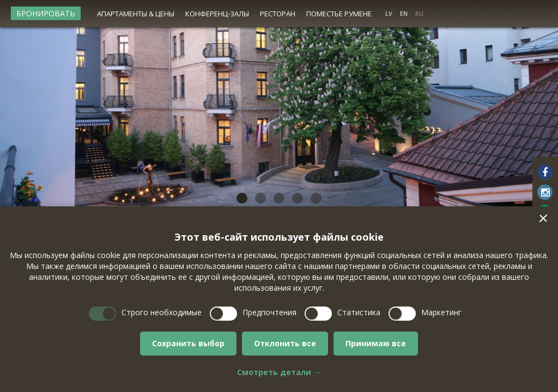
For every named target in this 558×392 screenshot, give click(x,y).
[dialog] (279, 299)
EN (404, 13)
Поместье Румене (339, 14)
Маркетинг (441, 312)
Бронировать (46, 13)
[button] (543, 218)
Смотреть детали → (279, 372)
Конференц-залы (217, 14)
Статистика (359, 312)
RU (419, 13)
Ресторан (278, 14)
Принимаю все (376, 343)
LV (389, 13)
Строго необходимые (162, 312)
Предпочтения (269, 312)
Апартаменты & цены (136, 14)
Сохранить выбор (188, 343)
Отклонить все (285, 343)
